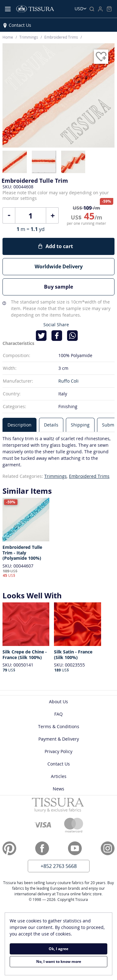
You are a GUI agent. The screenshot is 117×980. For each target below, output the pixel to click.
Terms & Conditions (59, 726)
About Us (58, 702)
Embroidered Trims (89, 476)
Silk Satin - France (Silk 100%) (73, 655)
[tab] (19, 425)
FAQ (58, 714)
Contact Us (20, 25)
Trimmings (56, 476)
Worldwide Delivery (59, 266)
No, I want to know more (59, 961)
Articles (59, 776)
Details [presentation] (51, 425)
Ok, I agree (58, 949)
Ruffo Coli (68, 381)
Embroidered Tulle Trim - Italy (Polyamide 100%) (22, 553)
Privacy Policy (58, 751)
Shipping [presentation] (80, 425)
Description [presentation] (19, 425)
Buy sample (58, 287)
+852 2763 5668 (59, 866)
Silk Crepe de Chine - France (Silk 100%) (25, 655)
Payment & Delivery (59, 739)
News (58, 789)
